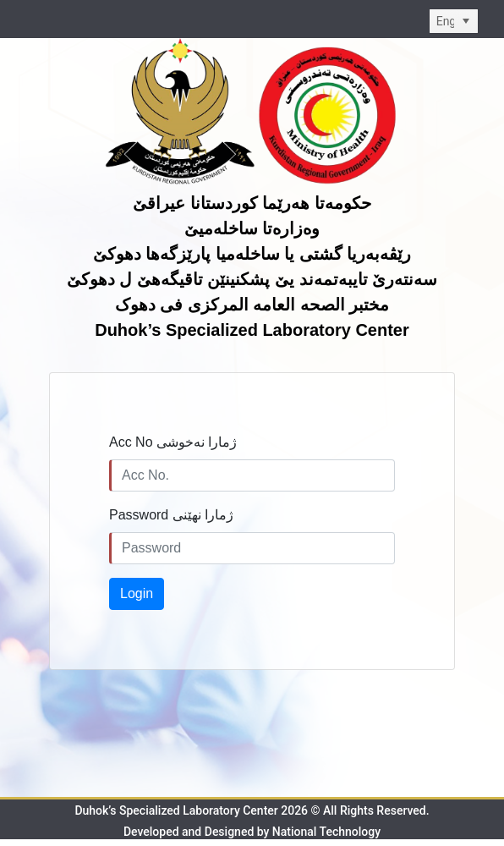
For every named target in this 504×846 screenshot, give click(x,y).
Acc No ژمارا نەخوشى (173, 442)
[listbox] (454, 21)
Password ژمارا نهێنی (171, 515)
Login (137, 593)
